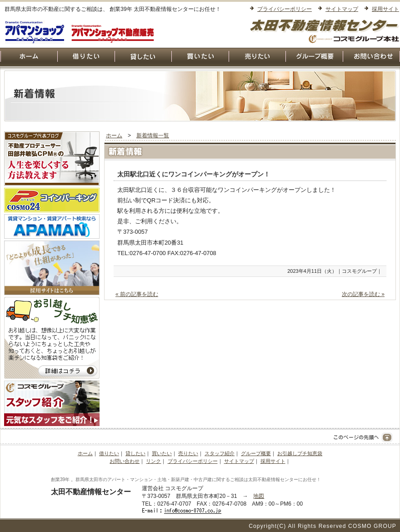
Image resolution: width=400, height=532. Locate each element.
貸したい (135, 453)
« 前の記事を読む (137, 294)
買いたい (162, 453)
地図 (259, 496)
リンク (153, 461)
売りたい (188, 453)
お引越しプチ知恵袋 (300, 453)
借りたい (109, 453)
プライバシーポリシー (285, 9)
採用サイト (385, 9)
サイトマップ (342, 9)
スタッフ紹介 (220, 453)
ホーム (114, 136)
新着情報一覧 (153, 136)
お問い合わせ (125, 461)
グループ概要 (256, 453)
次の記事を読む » (363, 294)
